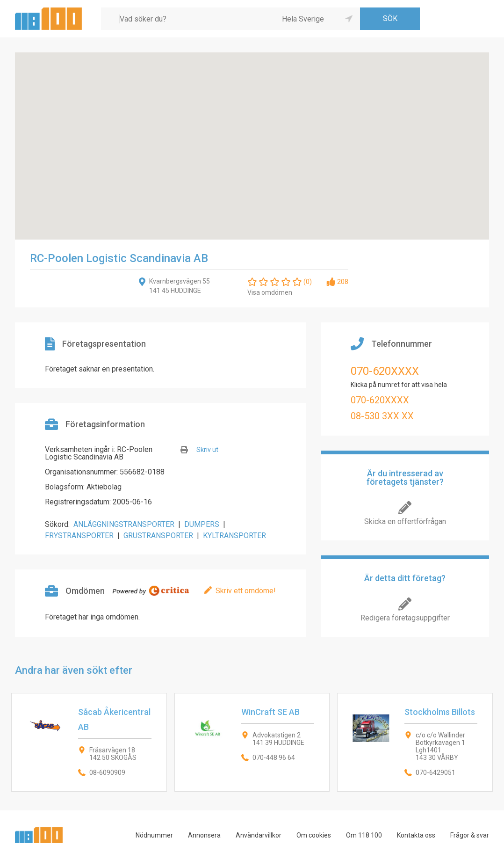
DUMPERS (202, 524)
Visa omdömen (270, 292)
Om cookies (314, 835)
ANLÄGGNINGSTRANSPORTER (124, 524)
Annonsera (204, 835)
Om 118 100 (364, 835)
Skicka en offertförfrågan (405, 521)
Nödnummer (154, 835)
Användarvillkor (259, 835)
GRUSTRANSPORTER (158, 536)
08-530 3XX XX (382, 416)
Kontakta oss (416, 835)
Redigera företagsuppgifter (405, 618)
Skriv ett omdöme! (246, 591)
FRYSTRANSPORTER (79, 536)
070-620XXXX (385, 371)
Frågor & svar (470, 835)
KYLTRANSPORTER (234, 536)
